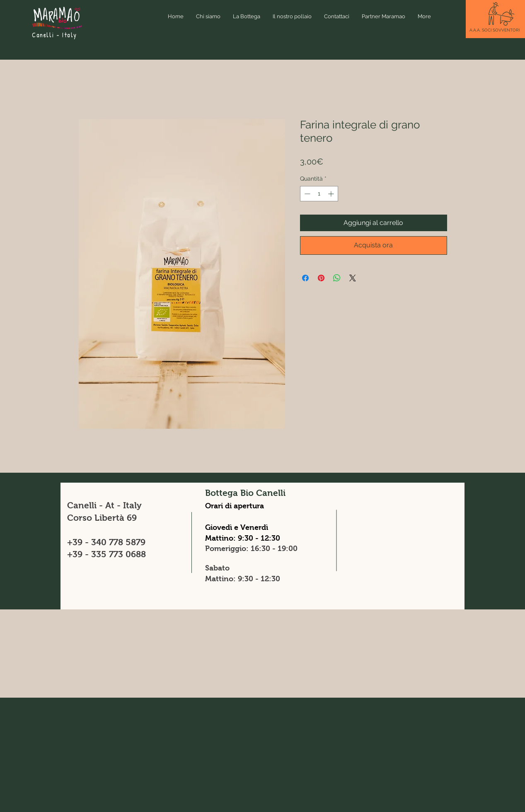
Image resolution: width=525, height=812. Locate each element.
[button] (495, 30)
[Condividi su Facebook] (305, 278)
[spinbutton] (319, 194)
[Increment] (332, 194)
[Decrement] (306, 194)
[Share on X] (353, 278)
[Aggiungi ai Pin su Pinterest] (321, 278)
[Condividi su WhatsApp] (337, 278)
